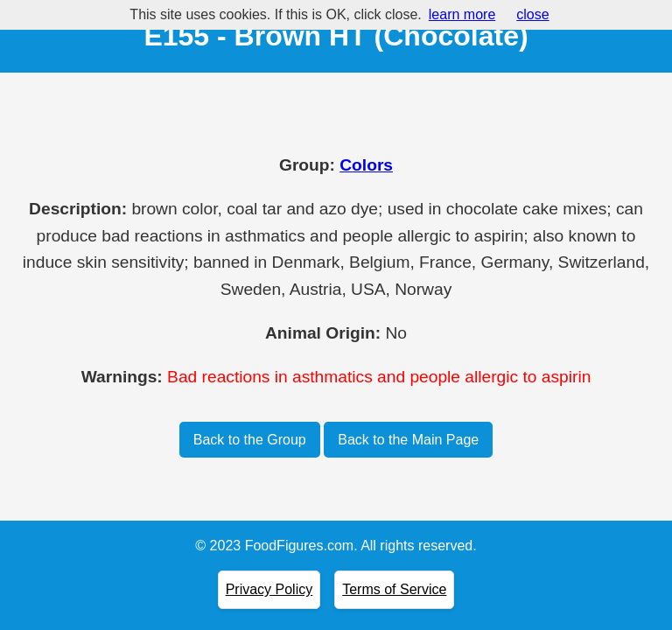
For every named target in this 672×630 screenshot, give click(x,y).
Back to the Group (250, 440)
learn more (462, 14)
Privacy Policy (269, 589)
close (532, 14)
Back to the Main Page (408, 440)
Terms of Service (394, 589)
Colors (366, 165)
